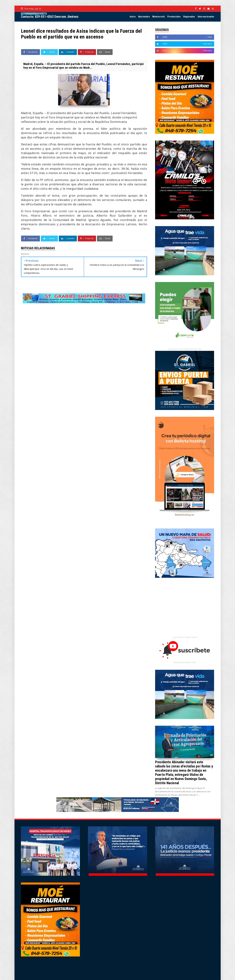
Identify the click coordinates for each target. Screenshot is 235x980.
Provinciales (174, 17)
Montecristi (159, 17)
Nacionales (144, 17)
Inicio (133, 17)
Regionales (189, 17)
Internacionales (206, 17)
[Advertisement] (84, 333)
